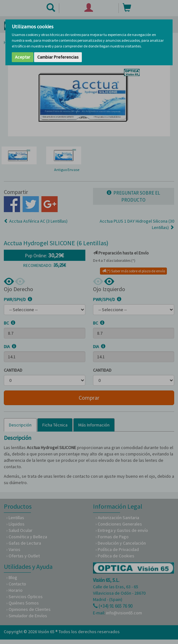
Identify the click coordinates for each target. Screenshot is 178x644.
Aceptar (23, 57)
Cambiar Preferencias (58, 57)
